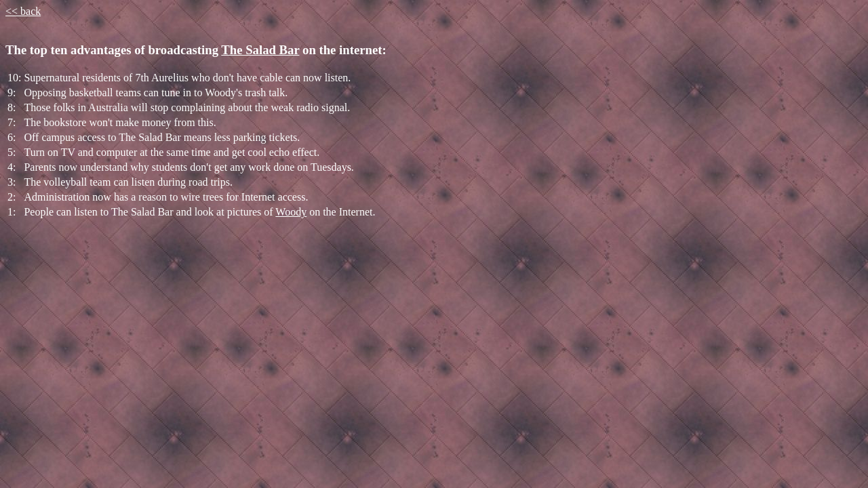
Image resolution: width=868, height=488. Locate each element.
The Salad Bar (260, 50)
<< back (23, 11)
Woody (291, 212)
